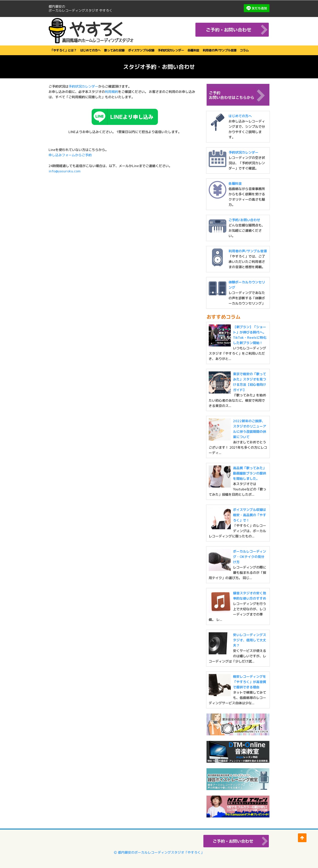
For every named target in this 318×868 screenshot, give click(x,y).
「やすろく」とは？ (63, 50)
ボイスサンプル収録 (141, 50)
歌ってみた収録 (114, 50)
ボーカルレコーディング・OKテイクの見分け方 (250, 557)
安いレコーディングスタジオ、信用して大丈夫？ (250, 640)
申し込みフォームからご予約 (70, 155)
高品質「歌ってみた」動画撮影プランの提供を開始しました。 (250, 473)
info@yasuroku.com (64, 171)
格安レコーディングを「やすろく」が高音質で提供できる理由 (250, 682)
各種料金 (193, 50)
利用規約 (112, 92)
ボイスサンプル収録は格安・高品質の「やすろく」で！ (250, 515)
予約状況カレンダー (171, 50)
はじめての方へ (90, 50)
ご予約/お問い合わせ (244, 220)
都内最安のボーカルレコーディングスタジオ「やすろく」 (159, 852)
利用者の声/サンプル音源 (220, 50)
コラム (244, 50)
